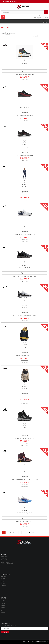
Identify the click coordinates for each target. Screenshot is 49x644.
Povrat (3, 582)
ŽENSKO (3, 606)
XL (26, 187)
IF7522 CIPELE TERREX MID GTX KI (24, 438)
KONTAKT (3, 613)
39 (30, 147)
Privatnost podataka (5, 587)
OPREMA (3, 609)
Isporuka (3, 578)
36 (24, 66)
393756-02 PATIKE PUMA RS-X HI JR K (24, 74)
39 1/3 (24, 430)
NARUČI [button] (24, 71)
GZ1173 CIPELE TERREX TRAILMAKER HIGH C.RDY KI (25, 480)
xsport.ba (32, 642)
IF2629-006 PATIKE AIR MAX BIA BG (24, 116)
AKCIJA (3, 611)
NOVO (3, 602)
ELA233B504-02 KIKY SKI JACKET (24, 356)
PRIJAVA (6, 2)
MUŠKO (3, 604)
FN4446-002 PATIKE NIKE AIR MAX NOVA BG (25, 276)
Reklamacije (4, 585)
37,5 (24, 107)
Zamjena (3, 584)
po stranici (13, 34)
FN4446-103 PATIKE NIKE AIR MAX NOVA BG (25, 316)
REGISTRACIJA (15, 2)
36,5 (21, 107)
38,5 (27, 147)
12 (25, 347)
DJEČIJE (3, 607)
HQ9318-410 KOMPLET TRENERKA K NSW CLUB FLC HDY (25, 195)
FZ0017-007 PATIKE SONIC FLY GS (25, 521)
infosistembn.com (44, 642)
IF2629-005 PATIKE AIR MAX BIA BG (24, 155)
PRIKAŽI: (3, 34)
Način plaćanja (4, 580)
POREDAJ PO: (34, 36)
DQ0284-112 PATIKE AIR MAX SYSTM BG (25, 235)
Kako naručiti (4, 576)
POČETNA (3, 600)
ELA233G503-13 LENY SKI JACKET (25, 397)
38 (26, 107)
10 (23, 347)
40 (28, 107)
